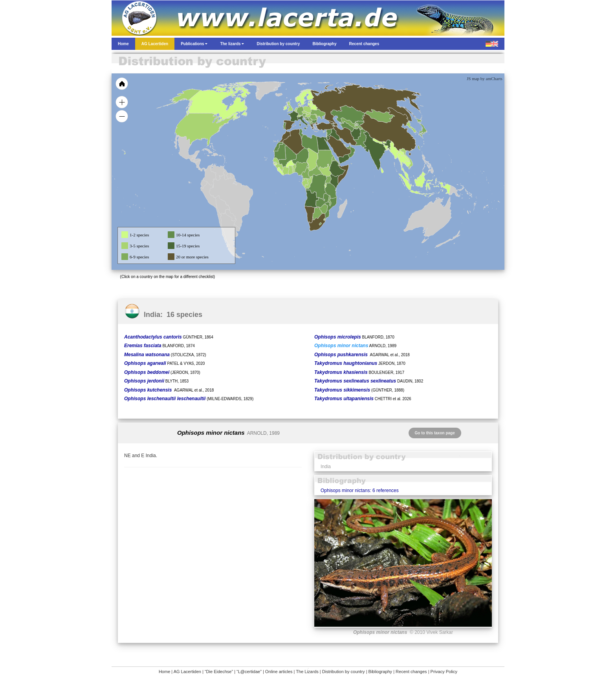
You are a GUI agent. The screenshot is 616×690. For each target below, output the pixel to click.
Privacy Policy (444, 672)
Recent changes (411, 672)
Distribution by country (344, 672)
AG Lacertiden (187, 672)
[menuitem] (348, 147)
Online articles (279, 672)
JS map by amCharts (485, 79)
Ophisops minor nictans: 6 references (360, 491)
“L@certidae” (249, 672)
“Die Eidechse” (219, 672)
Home (164, 672)
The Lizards (307, 672)
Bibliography (380, 672)
